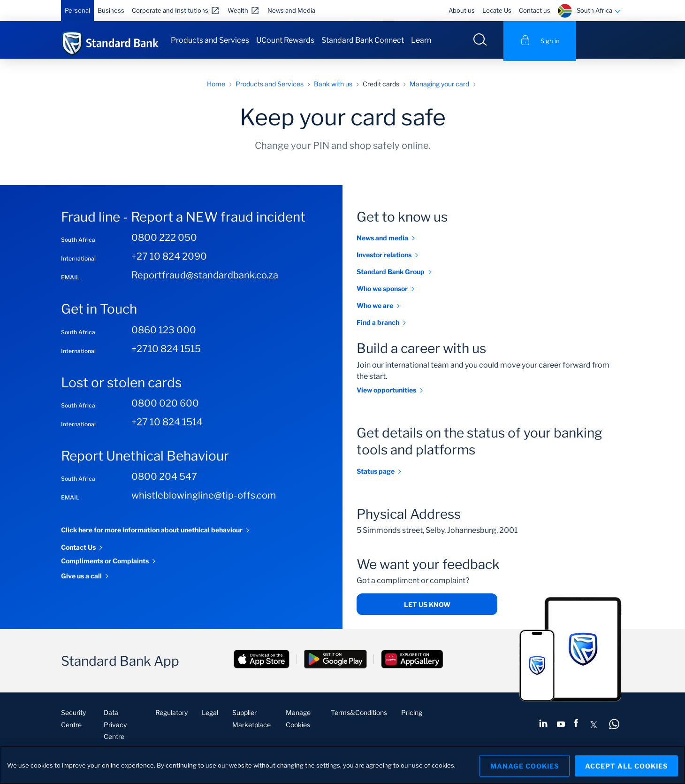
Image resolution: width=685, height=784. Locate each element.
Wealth (238, 10)
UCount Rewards (285, 40)
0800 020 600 (165, 406)
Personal (77, 10)
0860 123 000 (164, 332)
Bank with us (333, 86)
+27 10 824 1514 (167, 424)
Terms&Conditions (359, 715)
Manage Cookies (521, 765)
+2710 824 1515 (166, 351)
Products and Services (210, 40)
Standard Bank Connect (363, 40)
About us (462, 10)
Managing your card (439, 86)
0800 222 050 (164, 240)
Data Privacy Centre (115, 726)
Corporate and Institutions (170, 10)
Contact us (535, 10)
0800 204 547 (164, 479)
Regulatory (171, 715)
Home (216, 86)
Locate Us (497, 10)
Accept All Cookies (626, 765)
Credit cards (381, 86)
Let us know (427, 607)
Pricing (412, 715)
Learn (421, 40)
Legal (210, 715)
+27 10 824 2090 (169, 259)
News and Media (291, 10)
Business (111, 10)
